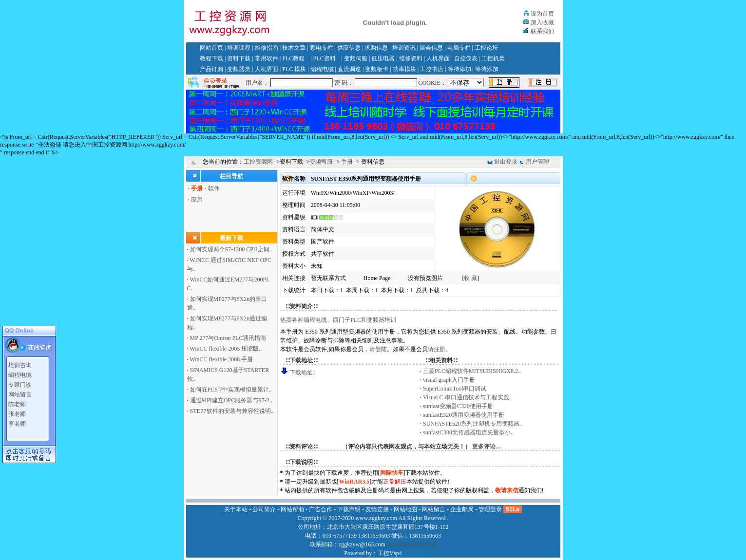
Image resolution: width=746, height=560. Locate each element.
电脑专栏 (459, 48)
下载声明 (349, 509)
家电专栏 (322, 48)
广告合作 (321, 509)
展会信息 (431, 48)
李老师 (17, 422)
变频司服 (321, 162)
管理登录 (490, 509)
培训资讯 (404, 48)
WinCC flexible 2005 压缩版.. (226, 349)
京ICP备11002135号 (412, 544)
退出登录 (506, 162)
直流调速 (349, 69)
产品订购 (211, 69)
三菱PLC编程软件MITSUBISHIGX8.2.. (472, 371)
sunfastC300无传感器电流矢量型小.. (468, 432)
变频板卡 (377, 69)
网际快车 (392, 473)
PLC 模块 (294, 69)
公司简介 (264, 509)
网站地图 (405, 509)
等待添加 (459, 69)
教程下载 (211, 58)
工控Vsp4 (390, 553)
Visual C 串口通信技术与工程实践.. (468, 397)
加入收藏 (542, 22)
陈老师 (17, 402)
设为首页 (542, 14)
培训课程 (239, 48)
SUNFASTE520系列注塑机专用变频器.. (473, 424)
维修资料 (411, 58)
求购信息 (376, 48)
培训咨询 (20, 363)
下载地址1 (303, 373)
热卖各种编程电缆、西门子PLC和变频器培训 (338, 320)
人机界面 (438, 58)
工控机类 (493, 58)
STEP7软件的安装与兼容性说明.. (232, 411)
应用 (197, 200)
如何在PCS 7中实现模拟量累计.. (231, 390)
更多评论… (487, 447)
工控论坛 (486, 48)
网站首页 (211, 48)
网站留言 (20, 392)
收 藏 (470, 278)
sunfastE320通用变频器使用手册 (464, 415)
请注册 (437, 349)
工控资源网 (258, 162)
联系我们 (542, 31)
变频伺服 (356, 58)
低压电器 (383, 58)
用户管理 (537, 162)
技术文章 (294, 48)
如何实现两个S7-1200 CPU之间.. (231, 249)
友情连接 (377, 509)
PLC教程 (293, 58)
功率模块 (404, 69)
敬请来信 (507, 490)
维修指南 (267, 48)
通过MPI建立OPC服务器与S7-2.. (231, 400)
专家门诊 (20, 383)
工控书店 (432, 69)
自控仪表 (466, 58)
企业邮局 (462, 509)
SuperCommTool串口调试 (455, 389)
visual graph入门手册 (449, 380)
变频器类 (239, 69)
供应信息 (349, 48)
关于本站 (236, 509)
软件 (214, 188)
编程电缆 (322, 69)
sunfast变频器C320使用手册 (458, 406)
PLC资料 (325, 58)
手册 (347, 162)
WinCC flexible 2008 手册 (221, 359)
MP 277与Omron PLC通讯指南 (228, 338)
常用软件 (267, 58)
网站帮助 (292, 509)
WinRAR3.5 (354, 482)
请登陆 (378, 349)
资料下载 (239, 58)
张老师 (17, 412)
